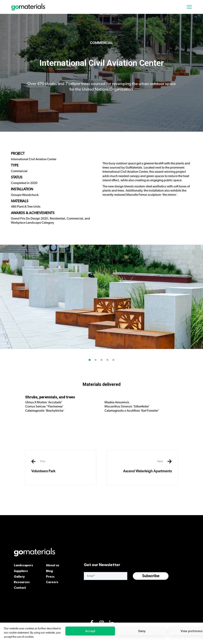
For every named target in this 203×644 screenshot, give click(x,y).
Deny (142, 631)
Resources (22, 582)
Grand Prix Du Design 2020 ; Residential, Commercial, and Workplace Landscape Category (50, 221)
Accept (90, 631)
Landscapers (23, 565)
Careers (52, 582)
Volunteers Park (61, 466)
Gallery (19, 576)
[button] (90, 379)
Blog (49, 571)
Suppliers (21, 571)
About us (53, 565)
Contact (20, 587)
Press (50, 576)
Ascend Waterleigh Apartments (142, 466)
